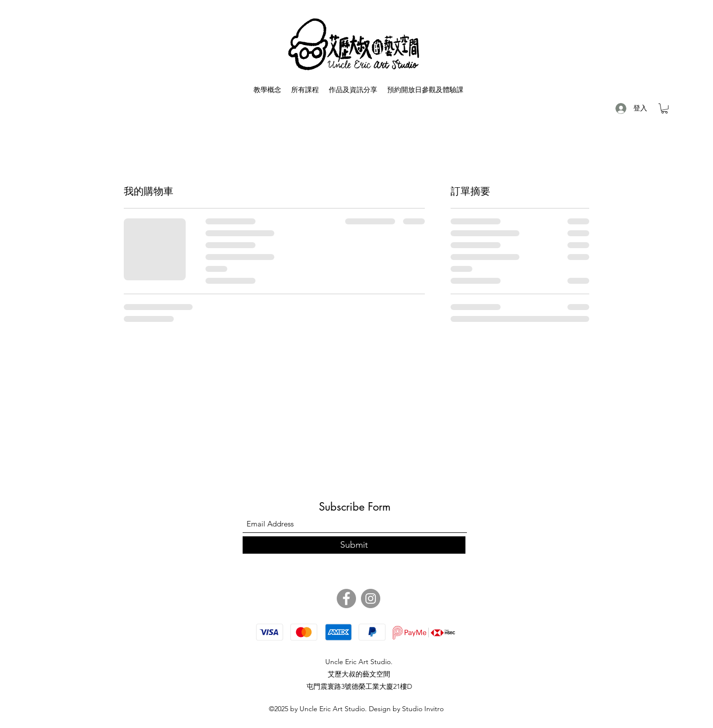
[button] (664, 108)
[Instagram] (371, 598)
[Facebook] (346, 598)
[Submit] (354, 545)
